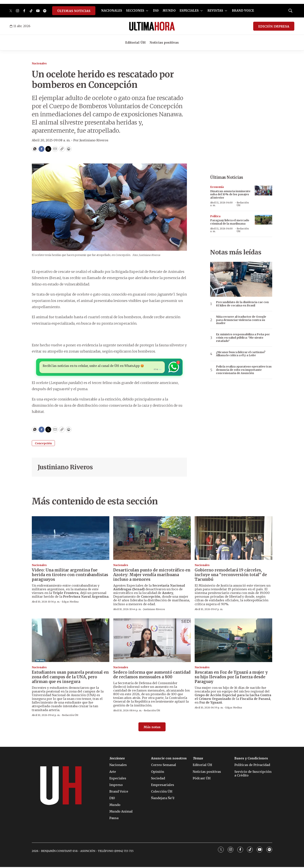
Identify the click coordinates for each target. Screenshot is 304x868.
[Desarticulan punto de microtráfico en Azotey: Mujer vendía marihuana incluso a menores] (152, 539)
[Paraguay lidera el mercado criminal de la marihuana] (263, 220)
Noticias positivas (164, 42)
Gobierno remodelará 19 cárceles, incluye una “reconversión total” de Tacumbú (231, 576)
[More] (147, 11)
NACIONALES (112, 11)
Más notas (152, 728)
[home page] (152, 26)
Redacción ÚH (243, 204)
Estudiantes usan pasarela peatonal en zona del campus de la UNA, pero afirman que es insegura (70, 678)
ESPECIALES (189, 11)
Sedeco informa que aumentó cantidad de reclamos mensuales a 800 (152, 676)
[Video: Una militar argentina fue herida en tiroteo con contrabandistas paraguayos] (71, 539)
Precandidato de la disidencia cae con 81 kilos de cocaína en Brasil (242, 304)
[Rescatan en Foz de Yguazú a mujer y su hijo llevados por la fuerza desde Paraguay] (233, 641)
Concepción (43, 444)
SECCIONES (135, 11)
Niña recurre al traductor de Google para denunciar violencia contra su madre (241, 320)
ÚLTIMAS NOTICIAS (74, 11)
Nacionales (39, 64)
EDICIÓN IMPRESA (274, 26)
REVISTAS (215, 11)
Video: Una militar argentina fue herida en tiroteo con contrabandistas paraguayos (70, 576)
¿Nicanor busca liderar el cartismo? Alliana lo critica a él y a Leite (241, 354)
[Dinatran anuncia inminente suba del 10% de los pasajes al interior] (263, 191)
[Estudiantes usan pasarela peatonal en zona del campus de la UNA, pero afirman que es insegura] (71, 641)
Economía (217, 187)
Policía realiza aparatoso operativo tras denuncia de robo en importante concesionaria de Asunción (244, 370)
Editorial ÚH (135, 42)
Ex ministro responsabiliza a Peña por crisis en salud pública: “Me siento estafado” (243, 338)
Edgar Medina (70, 603)
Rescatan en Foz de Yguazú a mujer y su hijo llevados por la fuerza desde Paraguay (231, 678)
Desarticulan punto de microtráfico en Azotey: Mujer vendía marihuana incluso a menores (152, 576)
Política (215, 216)
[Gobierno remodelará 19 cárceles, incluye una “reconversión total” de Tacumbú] (233, 539)
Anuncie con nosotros (169, 759)
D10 (156, 11)
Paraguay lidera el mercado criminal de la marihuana (230, 222)
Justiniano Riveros (65, 468)
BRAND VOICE (243, 11)
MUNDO (169, 11)
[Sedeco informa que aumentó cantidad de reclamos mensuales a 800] (152, 641)
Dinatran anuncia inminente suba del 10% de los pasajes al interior (230, 195)
